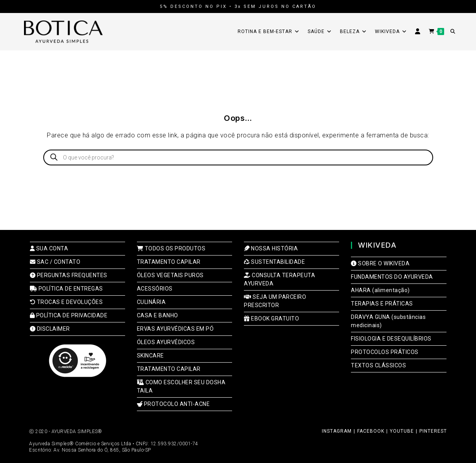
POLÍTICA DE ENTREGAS (66, 289)
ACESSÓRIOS (155, 289)
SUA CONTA (49, 248)
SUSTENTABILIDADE (274, 262)
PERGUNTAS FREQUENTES (69, 275)
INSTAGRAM (337, 431)
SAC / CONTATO (55, 262)
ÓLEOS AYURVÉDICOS (166, 342)
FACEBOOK (371, 431)
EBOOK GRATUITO (271, 319)
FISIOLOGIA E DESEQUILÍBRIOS (391, 339)
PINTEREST (433, 431)
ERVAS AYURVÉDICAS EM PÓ (175, 329)
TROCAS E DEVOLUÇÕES (66, 302)
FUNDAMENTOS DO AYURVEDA (392, 277)
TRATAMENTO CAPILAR (169, 262)
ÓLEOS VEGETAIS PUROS (170, 275)
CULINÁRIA (151, 302)
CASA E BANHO (158, 315)
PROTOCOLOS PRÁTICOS (385, 352)
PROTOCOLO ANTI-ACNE (173, 404)
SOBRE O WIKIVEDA (380, 263)
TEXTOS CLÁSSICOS (378, 365)
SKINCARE (150, 356)
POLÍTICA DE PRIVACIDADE (69, 315)
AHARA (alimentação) (380, 290)
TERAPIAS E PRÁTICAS (382, 304)
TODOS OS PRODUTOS (171, 248)
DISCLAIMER (50, 329)
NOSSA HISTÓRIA (271, 248)
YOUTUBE (402, 431)
